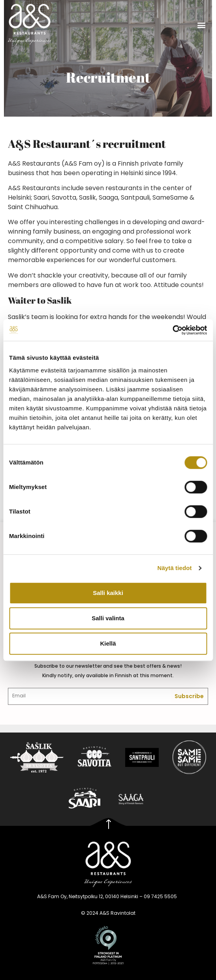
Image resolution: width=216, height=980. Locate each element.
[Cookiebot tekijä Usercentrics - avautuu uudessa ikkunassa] (172, 330)
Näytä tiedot (175, 568)
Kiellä (108, 643)
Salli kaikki (108, 593)
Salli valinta (108, 618)
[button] (202, 25)
